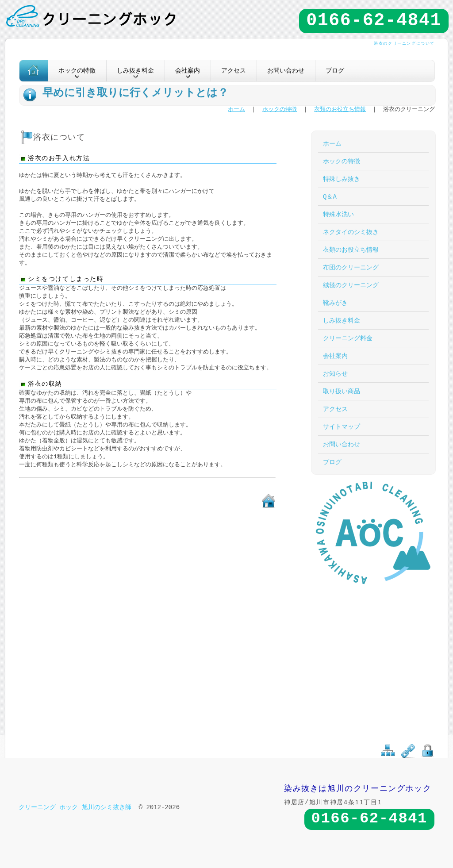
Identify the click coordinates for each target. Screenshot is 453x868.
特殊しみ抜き (342, 179)
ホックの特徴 (280, 110)
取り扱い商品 (342, 391)
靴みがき (335, 303)
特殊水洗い (338, 214)
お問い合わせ (286, 71)
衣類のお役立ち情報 (340, 110)
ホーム (236, 110)
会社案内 (335, 356)
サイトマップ (342, 427)
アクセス (234, 71)
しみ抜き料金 (342, 321)
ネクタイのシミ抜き (351, 232)
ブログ (335, 71)
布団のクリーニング (351, 267)
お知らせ (335, 374)
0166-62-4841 (374, 21)
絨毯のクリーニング (351, 285)
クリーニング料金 (348, 338)
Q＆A (330, 197)
